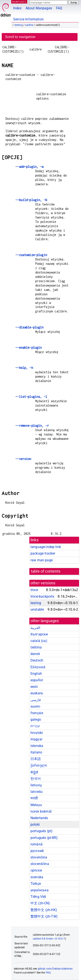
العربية (35, 628)
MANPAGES (19, 2)
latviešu (37, 792)
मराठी (34, 798)
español (37, 680)
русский (37, 851)
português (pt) (41, 831)
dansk (35, 654)
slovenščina (40, 864)
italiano (36, 752)
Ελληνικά (38, 667)
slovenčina (39, 857)
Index (17, 8)
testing (19, 25)
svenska (37, 877)
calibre (29, 25)
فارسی (36, 700)
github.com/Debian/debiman (55, 969)
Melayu (36, 805)
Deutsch (37, 660)
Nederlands (39, 818)
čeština (36, 647)
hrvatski (37, 733)
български (39, 634)
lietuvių (36, 785)
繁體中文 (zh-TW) (44, 916)
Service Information (28, 19)
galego (36, 719)
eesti (34, 687)
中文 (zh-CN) (40, 903)
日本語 (36, 759)
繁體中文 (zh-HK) (44, 910)
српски (36, 870)
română (37, 844)
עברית (35, 726)
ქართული (39, 765)
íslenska (37, 746)
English (36, 674)
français (37, 713)
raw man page (42, 560)
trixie (34, 590)
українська (40, 890)
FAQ (59, 8)
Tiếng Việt (38, 897)
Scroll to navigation (20, 37)
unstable (37, 609)
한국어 (36, 779)
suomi (35, 706)
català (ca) (39, 641)
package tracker (43, 553)
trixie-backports (42, 596)
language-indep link (46, 547)
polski (35, 824)
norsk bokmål (41, 811)
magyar (36, 739)
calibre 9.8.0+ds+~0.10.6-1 (49, 939)
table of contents (46, 571)
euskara (37, 693)
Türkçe (36, 884)
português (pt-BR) (44, 838)
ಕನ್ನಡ (34, 772)
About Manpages (39, 8)
